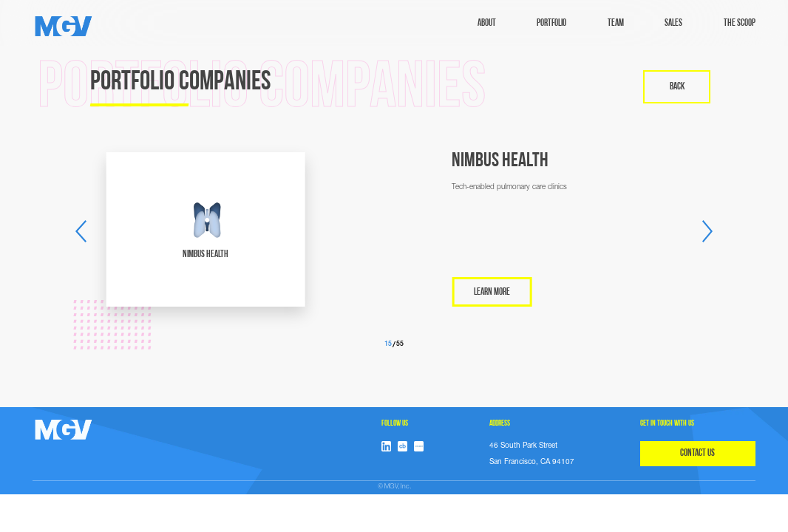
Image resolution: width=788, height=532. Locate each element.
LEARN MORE (492, 292)
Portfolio (551, 23)
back (677, 87)
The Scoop (740, 23)
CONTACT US (697, 453)
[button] (81, 231)
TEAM (616, 23)
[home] (64, 26)
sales (673, 23)
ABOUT (487, 23)
